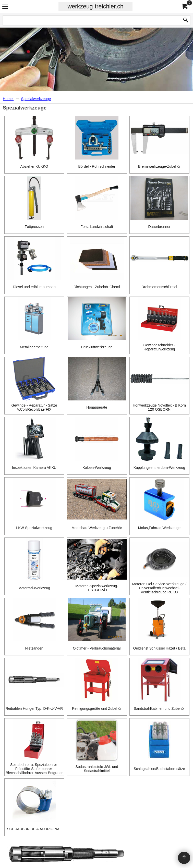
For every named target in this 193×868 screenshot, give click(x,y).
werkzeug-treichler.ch (95, 6)
